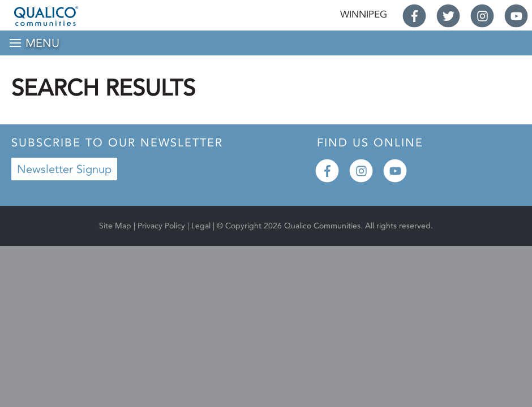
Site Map (115, 226)
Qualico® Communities (66, 16)
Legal (202, 226)
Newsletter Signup (64, 169)
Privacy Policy (161, 226)
